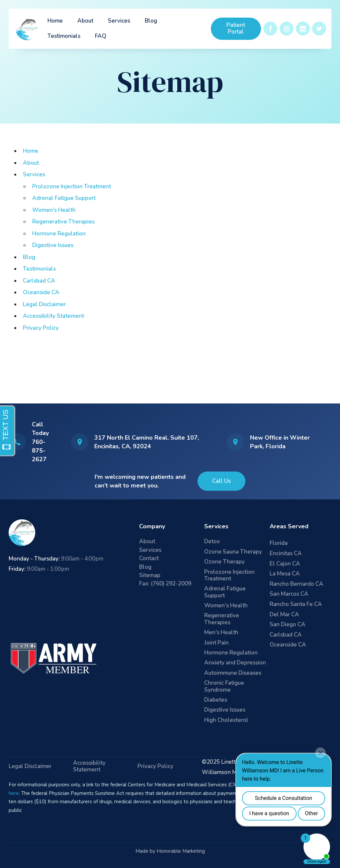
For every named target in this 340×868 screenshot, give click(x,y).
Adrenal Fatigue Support (64, 198)
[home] (27, 29)
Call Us (221, 481)
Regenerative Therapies (63, 222)
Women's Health (54, 210)
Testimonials (64, 36)
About (85, 21)
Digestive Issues (53, 245)
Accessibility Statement (53, 316)
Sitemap (150, 575)
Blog (151, 21)
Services (119, 21)
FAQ (101, 36)
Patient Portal (236, 28)
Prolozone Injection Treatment (72, 186)
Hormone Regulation (59, 234)
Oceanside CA (41, 292)
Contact (149, 559)
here (14, 793)
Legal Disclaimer (44, 304)
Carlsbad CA (39, 281)
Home (55, 21)
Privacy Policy (41, 328)
